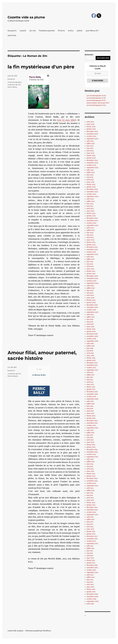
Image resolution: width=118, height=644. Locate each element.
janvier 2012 (91, 534)
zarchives (12, 35)
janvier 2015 (91, 447)
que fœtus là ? (92, 31)
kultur (71, 31)
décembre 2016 (92, 392)
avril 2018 (90, 353)
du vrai (33, 31)
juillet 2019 (91, 317)
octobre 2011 (91, 541)
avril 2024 (90, 180)
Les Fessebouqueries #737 (96, 100)
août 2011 (90, 546)
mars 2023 (90, 211)
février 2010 (91, 589)
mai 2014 (90, 466)
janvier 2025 (91, 158)
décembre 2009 (92, 594)
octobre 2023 (91, 194)
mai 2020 (90, 293)
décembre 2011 (92, 536)
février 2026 (91, 127)
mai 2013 (90, 495)
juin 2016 (90, 406)
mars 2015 (90, 442)
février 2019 (91, 329)
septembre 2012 (92, 515)
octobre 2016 (91, 397)
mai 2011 (90, 553)
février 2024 (91, 184)
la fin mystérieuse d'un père (41, 67)
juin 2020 (90, 290)
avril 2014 (90, 469)
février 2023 (91, 213)
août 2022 (90, 228)
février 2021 (91, 271)
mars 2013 (90, 500)
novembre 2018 (92, 336)
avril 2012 (90, 527)
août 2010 (90, 575)
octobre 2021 (91, 252)
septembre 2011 (92, 544)
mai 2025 (90, 148)
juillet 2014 (91, 462)
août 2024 (90, 170)
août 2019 (90, 315)
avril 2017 (90, 382)
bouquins (12, 31)
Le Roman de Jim (14, 85)
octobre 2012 (91, 512)
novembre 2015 (92, 423)
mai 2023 (90, 206)
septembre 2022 (92, 225)
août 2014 (90, 459)
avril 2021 (90, 266)
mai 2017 (90, 380)
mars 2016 (90, 413)
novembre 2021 (92, 250)
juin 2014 (90, 464)
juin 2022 (90, 233)
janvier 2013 (91, 505)
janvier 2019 (91, 331)
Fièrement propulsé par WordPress (38, 631)
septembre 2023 (92, 197)
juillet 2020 (91, 288)
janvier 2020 (91, 303)
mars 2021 (90, 269)
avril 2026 (90, 122)
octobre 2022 (91, 223)
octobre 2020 (91, 281)
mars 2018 (90, 356)
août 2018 (90, 344)
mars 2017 (90, 384)
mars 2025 (90, 153)
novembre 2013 (92, 481)
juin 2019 (90, 319)
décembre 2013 (92, 478)
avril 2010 (90, 584)
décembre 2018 (92, 334)
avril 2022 (90, 237)
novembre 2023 (92, 192)
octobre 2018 (91, 339)
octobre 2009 (91, 599)
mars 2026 (91, 124)
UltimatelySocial (78, 642)
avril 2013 (90, 498)
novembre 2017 (92, 365)
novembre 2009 (92, 597)
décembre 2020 (92, 276)
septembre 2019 (92, 312)
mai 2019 (90, 322)
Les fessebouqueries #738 (96, 98)
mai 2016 (90, 409)
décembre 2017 (92, 363)
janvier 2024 (91, 187)
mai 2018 (90, 351)
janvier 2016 (91, 418)
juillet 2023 (91, 201)
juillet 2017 (91, 375)
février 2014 (91, 474)
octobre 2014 (91, 454)
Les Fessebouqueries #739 (96, 96)
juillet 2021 (91, 259)
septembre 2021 (92, 254)
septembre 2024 (92, 168)
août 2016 (90, 401)
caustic (23, 31)
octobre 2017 (91, 368)
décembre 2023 (92, 189)
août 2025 (90, 141)
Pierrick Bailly (13, 376)
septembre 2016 (92, 399)
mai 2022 (90, 235)
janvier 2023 (91, 216)
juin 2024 (90, 175)
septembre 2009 (93, 601)
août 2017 (90, 372)
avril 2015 (90, 440)
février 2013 (91, 503)
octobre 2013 (91, 483)
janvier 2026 (91, 129)
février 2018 (91, 358)
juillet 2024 (91, 172)
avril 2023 (90, 209)
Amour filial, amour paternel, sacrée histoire (42, 355)
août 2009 (90, 604)
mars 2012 (90, 529)
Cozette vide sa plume (26, 17)
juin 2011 (90, 551)
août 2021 (90, 257)
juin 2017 (90, 377)
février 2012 (91, 531)
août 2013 (90, 488)
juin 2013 (90, 493)
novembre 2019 (92, 307)
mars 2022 (90, 240)
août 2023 (90, 199)
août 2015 (90, 430)
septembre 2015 (92, 428)
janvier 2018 (91, 360)
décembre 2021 (92, 247)
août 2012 (90, 517)
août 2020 (90, 286)
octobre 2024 (91, 165)
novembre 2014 (92, 452)
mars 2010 (90, 587)
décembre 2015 (92, 421)
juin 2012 (90, 522)
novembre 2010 (92, 568)
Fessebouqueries (47, 31)
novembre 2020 (92, 278)
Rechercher (89, 55)
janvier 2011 (91, 563)
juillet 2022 (91, 230)
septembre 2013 (92, 486)
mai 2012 (90, 524)
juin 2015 (90, 435)
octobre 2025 (91, 136)
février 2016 (91, 416)
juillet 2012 (91, 519)
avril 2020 (90, 295)
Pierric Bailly (12, 87)
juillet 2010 (91, 577)
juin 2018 (90, 348)
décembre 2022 (92, 218)
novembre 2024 (92, 163)
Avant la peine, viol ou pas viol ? (98, 103)
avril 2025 (90, 151)
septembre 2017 (92, 370)
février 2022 (91, 242)
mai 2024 (90, 177)
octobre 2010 (91, 570)
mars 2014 (90, 471)
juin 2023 (90, 204)
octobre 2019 (91, 310)
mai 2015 (90, 437)
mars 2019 (90, 327)
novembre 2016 (92, 394)
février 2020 (91, 300)
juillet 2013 (90, 491)
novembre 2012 (92, 510)
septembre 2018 (92, 341)
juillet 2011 (90, 548)
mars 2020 (90, 298)
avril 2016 (90, 411)
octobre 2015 (91, 425)
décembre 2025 (92, 131)
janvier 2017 (91, 389)
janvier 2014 (91, 476)
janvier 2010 (91, 592)
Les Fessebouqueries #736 (96, 105)
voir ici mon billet (67, 120)
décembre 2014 (92, 450)
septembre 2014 (92, 457)
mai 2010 (90, 582)
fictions (61, 31)
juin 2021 (90, 262)
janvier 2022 (91, 245)
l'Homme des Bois (14, 82)
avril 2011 (90, 556)
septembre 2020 (92, 283)
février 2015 (91, 445)
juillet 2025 (91, 143)
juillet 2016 (91, 404)
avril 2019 (90, 324)
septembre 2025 (92, 139)
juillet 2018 (91, 346)
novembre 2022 (92, 221)
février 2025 (91, 156)
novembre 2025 (92, 134)
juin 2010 (90, 580)
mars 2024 (90, 182)
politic (80, 31)
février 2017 (91, 387)
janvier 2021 (91, 274)
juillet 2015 (91, 433)
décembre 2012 (92, 507)
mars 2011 (90, 558)
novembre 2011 (92, 539)
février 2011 (91, 560)
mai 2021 (90, 264)
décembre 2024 (92, 160)
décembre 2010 (92, 565)
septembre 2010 (92, 572)
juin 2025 (90, 146)
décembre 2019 (92, 305)
